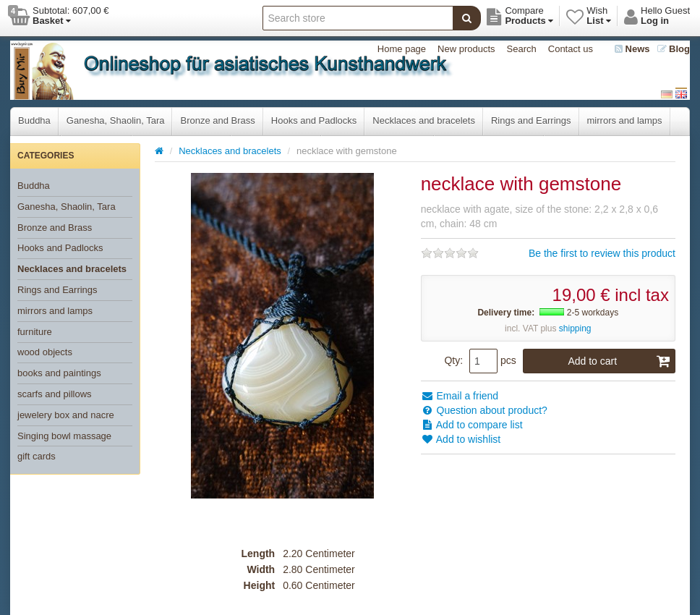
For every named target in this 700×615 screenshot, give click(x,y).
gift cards (37, 456)
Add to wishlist (461, 439)
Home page (402, 49)
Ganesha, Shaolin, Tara (116, 120)
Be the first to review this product (602, 253)
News (632, 49)
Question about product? (484, 410)
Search (522, 49)
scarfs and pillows (55, 394)
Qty (452, 360)
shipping (575, 328)
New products (466, 49)
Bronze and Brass (217, 120)
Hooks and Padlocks (314, 120)
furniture (35, 332)
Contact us (571, 49)
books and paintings (59, 373)
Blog (674, 49)
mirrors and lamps (625, 120)
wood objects (45, 352)
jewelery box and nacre (66, 415)
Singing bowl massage (64, 436)
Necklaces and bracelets (424, 120)
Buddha (34, 120)
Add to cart (619, 361)
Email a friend (460, 396)
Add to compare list (472, 425)
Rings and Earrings (531, 120)
